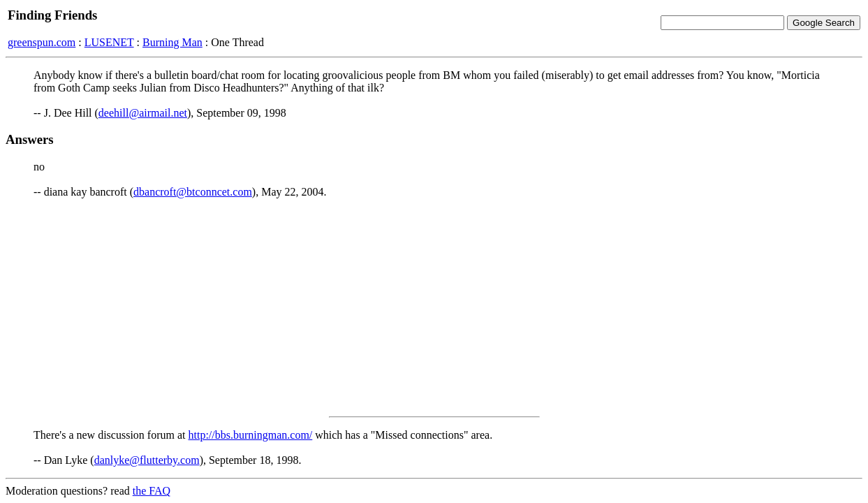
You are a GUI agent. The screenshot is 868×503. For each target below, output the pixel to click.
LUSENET (109, 42)
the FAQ (152, 491)
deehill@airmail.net (143, 113)
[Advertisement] (434, 307)
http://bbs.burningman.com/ (251, 435)
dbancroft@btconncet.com (193, 192)
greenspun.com (42, 42)
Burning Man (172, 42)
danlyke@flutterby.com (147, 460)
